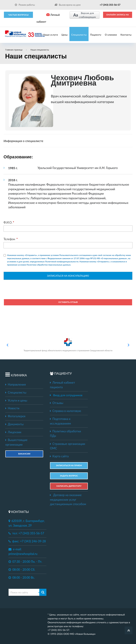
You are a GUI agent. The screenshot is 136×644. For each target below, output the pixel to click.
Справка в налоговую (66, 411)
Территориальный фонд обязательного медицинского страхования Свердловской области (68, 345)
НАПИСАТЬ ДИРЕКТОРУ (69, 486)
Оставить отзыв (68, 302)
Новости (12, 408)
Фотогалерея (15, 416)
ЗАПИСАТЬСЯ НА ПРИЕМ (69, 465)
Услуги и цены (16, 400)
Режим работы (25, 5)
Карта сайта (59, 456)
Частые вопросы (19, 15)
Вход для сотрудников (68, 395)
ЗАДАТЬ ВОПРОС (69, 476)
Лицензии (13, 432)
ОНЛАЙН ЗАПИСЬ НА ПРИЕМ (117, 16)
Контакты (126, 35)
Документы (14, 424)
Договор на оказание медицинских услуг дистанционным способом (68, 500)
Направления (15, 385)
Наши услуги (51, 35)
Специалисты (79, 35)
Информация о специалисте (23, 141)
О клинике (111, 35)
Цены (65, 35)
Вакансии (24, 454)
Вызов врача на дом (67, 5)
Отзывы (57, 403)
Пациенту (96, 35)
